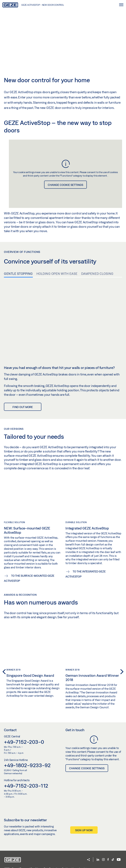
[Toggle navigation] (121, 5)
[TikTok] (113, 862)
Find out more (23, 395)
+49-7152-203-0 (24, 744)
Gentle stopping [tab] (18, 273)
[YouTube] (119, 862)
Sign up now (84, 832)
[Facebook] (108, 862)
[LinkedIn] (98, 862)
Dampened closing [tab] (97, 273)
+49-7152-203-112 (26, 788)
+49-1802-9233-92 (27, 768)
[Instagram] (103, 862)
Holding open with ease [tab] (57, 273)
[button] (3, 669)
